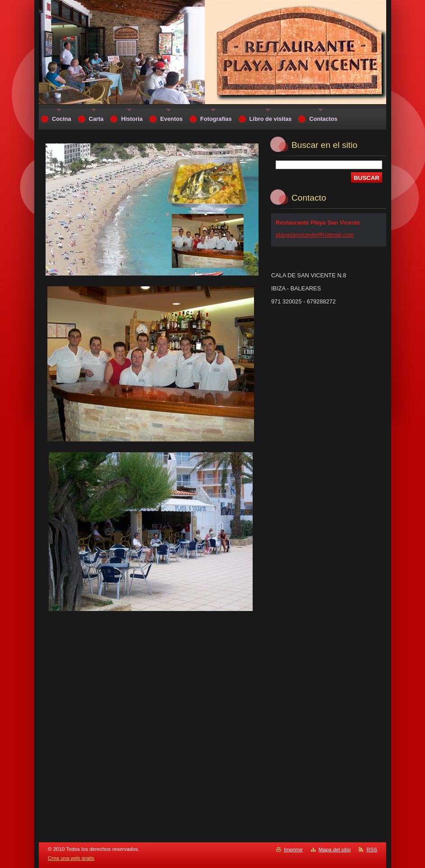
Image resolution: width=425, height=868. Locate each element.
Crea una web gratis (71, 858)
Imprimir (293, 850)
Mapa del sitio (335, 850)
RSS (372, 850)
